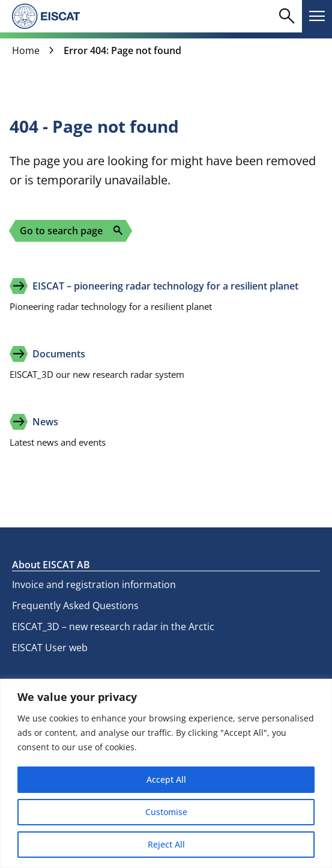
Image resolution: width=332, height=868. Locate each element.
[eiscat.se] (46, 16)
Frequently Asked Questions (75, 605)
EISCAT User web (50, 648)
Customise (166, 812)
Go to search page (72, 231)
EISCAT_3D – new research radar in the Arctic (113, 627)
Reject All (166, 844)
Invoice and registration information (94, 584)
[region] (166, 773)
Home (26, 50)
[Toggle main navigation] (317, 16)
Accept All (166, 779)
